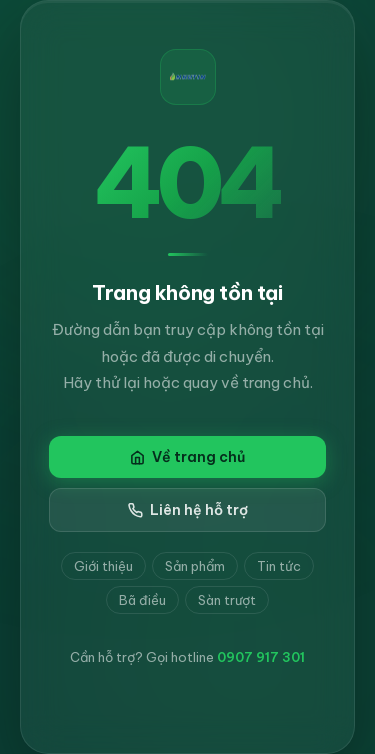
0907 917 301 (261, 657)
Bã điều (142, 600)
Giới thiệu (103, 566)
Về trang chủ (187, 457)
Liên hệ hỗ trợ (188, 510)
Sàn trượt (227, 600)
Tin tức (279, 566)
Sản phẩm (195, 566)
